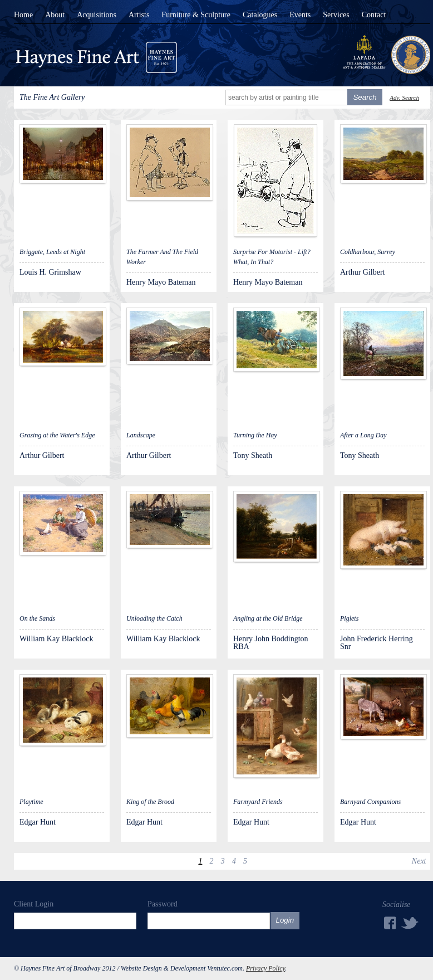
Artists (139, 15)
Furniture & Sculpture (196, 15)
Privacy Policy (265, 968)
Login (285, 920)
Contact (374, 15)
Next (419, 861)
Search (365, 97)
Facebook (389, 923)
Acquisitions (97, 15)
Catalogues (260, 15)
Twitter (410, 922)
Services (336, 15)
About (55, 15)
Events (300, 15)
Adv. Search (404, 97)
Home (23, 15)
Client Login (34, 904)
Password (163, 904)
